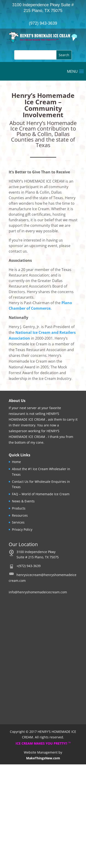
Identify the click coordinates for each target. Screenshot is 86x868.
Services (18, 522)
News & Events (23, 501)
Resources (20, 515)
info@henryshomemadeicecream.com (38, 592)
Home (16, 462)
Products (19, 508)
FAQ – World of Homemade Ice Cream (41, 494)
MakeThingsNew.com (43, 758)
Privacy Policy (22, 529)
